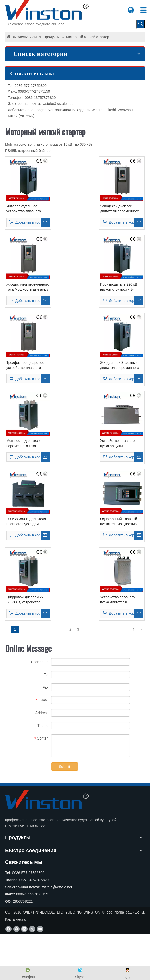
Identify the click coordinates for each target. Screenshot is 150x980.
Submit (65, 767)
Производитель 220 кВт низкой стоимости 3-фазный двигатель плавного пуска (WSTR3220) (119, 287)
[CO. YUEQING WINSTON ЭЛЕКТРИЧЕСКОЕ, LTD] (47, 800)
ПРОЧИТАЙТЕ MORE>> (25, 826)
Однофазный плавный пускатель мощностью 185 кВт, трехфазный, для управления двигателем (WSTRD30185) (121, 522)
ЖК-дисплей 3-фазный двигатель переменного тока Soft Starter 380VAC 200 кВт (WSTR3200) (120, 365)
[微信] (16, 929)
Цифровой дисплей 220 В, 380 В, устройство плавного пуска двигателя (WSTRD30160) (28, 600)
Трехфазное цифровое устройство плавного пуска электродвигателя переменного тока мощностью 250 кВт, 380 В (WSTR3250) (27, 365)
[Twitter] (32, 929)
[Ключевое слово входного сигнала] (71, 24)
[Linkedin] (24, 929)
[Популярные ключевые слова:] (141, 24)
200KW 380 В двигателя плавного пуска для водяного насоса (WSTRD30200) (26, 522)
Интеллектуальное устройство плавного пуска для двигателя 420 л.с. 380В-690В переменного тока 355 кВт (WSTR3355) (28, 209)
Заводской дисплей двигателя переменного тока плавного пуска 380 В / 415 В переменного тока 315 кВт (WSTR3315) (121, 209)
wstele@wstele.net (58, 104)
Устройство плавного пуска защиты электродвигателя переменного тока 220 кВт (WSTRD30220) (122, 444)
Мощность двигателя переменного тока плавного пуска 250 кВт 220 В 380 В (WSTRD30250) (26, 444)
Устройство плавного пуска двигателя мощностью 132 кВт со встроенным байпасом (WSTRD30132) (119, 600)
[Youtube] (40, 929)
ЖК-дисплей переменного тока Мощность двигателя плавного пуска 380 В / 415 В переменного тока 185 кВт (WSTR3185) (28, 287)
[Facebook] (9, 929)
